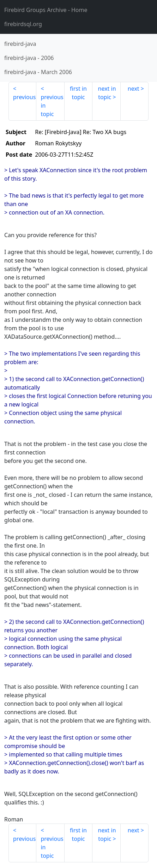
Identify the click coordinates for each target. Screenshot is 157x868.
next (134, 89)
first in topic (78, 93)
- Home (46, 10)
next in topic (107, 93)
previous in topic (52, 106)
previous (24, 97)
